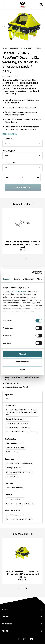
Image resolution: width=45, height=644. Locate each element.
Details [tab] (17, 279)
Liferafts (30, 48)
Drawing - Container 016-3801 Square (19, 472)
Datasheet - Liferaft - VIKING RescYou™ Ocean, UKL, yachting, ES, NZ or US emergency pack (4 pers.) (22, 412)
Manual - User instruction (14, 488)
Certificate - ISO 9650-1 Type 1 (16, 448)
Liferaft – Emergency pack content (18, 515)
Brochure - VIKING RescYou (15, 499)
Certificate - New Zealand (15, 444)
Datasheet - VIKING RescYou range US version (21, 432)
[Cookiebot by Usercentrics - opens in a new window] (32, 272)
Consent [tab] (6, 279)
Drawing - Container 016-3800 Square (19, 463)
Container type (8, 139)
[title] (22, 231)
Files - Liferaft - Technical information (19, 519)
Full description (10, 134)
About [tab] (40, 279)
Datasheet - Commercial (14, 419)
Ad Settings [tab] (28, 279)
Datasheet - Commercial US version (18, 423)
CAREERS (6, 617)
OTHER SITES (7, 624)
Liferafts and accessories (13, 48)
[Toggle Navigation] (4, 5)
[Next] (26, 259)
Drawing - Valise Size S (14, 468)
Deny (22, 370)
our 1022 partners (18, 291)
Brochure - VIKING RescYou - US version (19, 504)
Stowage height (9, 163)
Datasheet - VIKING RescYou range (18, 428)
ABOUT (5, 631)
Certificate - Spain (12, 452)
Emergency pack (9, 151)
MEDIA (5, 610)
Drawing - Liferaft (12, 476)
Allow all (22, 354)
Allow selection (22, 362)
